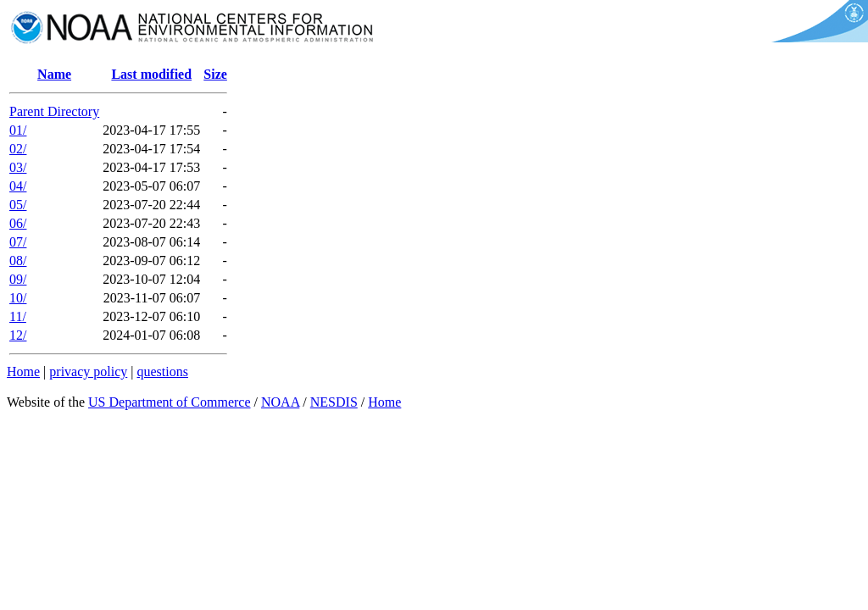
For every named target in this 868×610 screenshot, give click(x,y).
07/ (18, 242)
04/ (18, 186)
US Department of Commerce (170, 402)
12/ (18, 335)
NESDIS (334, 402)
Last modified (151, 74)
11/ (18, 316)
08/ (18, 261)
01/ (18, 130)
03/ (18, 167)
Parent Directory (54, 111)
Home (23, 372)
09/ (18, 279)
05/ (18, 205)
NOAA (280, 402)
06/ (18, 223)
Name (54, 74)
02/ (18, 149)
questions (162, 372)
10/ (18, 298)
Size (215, 74)
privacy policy (88, 372)
